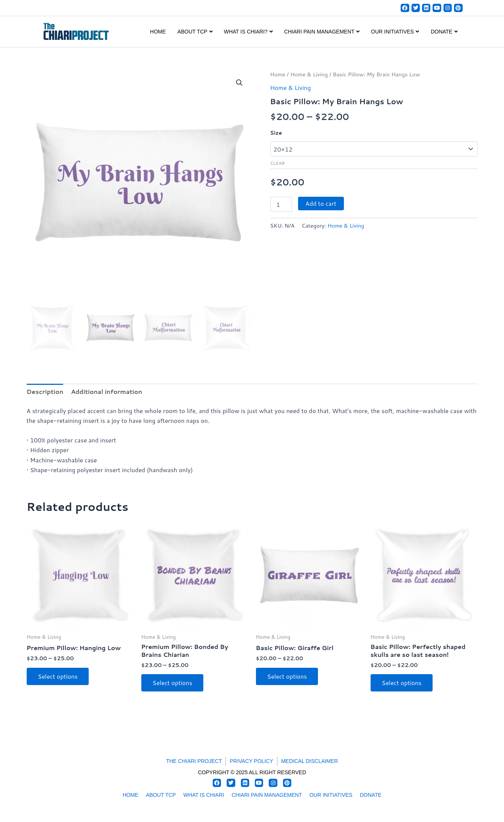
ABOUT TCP (195, 32)
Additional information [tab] (107, 391)
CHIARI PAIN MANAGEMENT (322, 32)
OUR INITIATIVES (395, 32)
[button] (239, 83)
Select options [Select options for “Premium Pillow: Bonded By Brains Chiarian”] (173, 683)
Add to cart (321, 203)
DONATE (444, 32)
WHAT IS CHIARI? (248, 32)
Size (276, 133)
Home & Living (309, 74)
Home (158, 32)
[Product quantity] (281, 204)
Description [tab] (45, 391)
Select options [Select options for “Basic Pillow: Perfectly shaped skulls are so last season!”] (402, 683)
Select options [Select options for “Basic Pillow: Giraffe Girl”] (287, 676)
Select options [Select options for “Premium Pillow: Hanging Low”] (58, 676)
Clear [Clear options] (278, 163)
